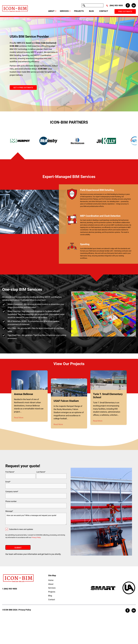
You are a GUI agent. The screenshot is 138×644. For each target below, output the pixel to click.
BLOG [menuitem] (91, 11)
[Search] (92, 5)
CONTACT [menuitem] (104, 11)
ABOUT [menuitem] (51, 11)
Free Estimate (125, 11)
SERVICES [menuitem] (64, 11)
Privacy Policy (36, 537)
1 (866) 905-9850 (10, 592)
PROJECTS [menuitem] (79, 11)
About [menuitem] (51, 588)
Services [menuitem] (52, 592)
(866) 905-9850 (116, 5)
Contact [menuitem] (52, 603)
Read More (19, 418)
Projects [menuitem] (52, 596)
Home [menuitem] (51, 584)
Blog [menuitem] (50, 599)
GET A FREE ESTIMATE (23, 88)
